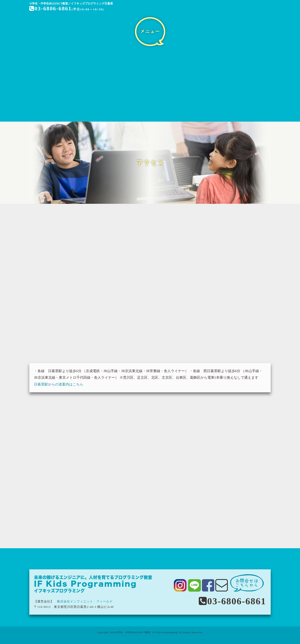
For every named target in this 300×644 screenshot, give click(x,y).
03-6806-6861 (51, 8)
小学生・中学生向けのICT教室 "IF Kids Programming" (147, 632)
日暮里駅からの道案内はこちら (59, 384)
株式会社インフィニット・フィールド (85, 601)
